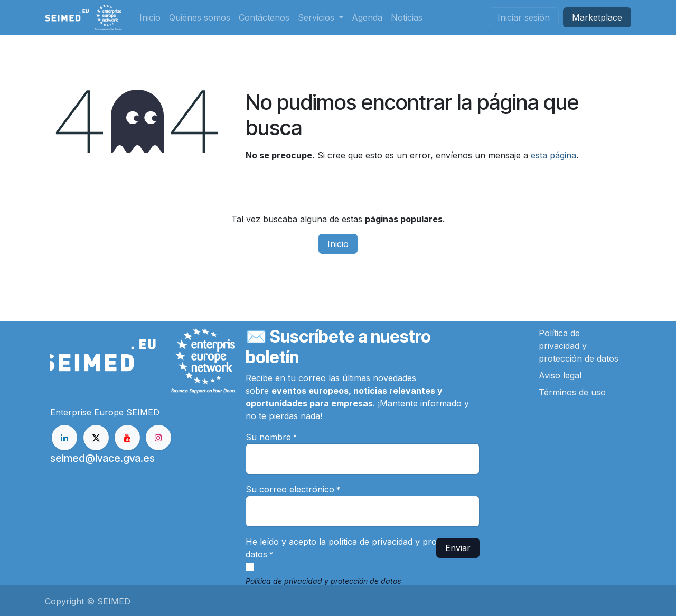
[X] (96, 438)
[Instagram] (158, 438)
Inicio (338, 244)
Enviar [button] (458, 548)
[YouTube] (127, 438)
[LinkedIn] (64, 438)
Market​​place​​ (597, 17)
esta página (553, 155)
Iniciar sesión (524, 17)
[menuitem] (150, 17)
